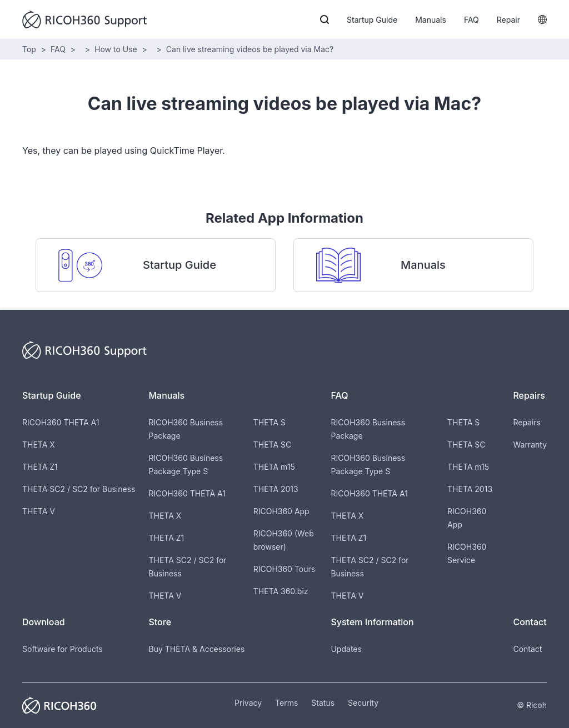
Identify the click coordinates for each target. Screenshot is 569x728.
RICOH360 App (281, 511)
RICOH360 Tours (284, 569)
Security (363, 703)
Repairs (527, 422)
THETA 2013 (276, 489)
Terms (286, 703)
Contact (527, 649)
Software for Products (63, 649)
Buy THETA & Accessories (196, 649)
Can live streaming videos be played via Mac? (250, 49)
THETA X (39, 445)
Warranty (530, 445)
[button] (325, 19)
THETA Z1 (40, 467)
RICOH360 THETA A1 (61, 422)
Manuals (431, 20)
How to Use (116, 49)
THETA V (39, 511)
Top (29, 49)
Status (323, 703)
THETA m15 (274, 467)
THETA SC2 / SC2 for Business (79, 489)
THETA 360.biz (281, 591)
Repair (508, 20)
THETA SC (273, 445)
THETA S (269, 422)
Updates (346, 649)
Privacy (248, 703)
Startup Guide (372, 20)
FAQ (471, 20)
